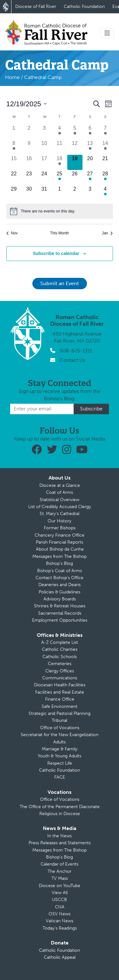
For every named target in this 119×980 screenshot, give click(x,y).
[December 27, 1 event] (90, 178)
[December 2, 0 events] (29, 132)
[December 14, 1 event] (105, 147)
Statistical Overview (60, 500)
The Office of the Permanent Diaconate (60, 807)
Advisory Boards (60, 599)
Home (12, 77)
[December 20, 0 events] (90, 162)
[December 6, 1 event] (90, 132)
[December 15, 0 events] (14, 162)
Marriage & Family (60, 749)
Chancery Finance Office (60, 535)
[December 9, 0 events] (29, 147)
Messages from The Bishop (60, 556)
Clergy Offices (60, 671)
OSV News (60, 914)
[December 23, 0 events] (29, 178)
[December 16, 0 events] (29, 162)
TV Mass (60, 878)
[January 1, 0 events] (60, 193)
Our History (60, 521)
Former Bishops (60, 528)
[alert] (60, 211)
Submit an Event (60, 283)
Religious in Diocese (60, 814)
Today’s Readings (60, 928)
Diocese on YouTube (60, 886)
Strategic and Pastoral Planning (60, 713)
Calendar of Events (60, 864)
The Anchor (60, 871)
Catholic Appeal (60, 957)
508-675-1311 (76, 351)
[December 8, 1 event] (14, 147)
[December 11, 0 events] (60, 147)
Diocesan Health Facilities (60, 685)
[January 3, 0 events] (90, 193)
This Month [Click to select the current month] (60, 233)
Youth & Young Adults (60, 756)
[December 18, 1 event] (60, 162)
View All (60, 893)
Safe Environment (60, 706)
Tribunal (60, 720)
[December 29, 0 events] (14, 193)
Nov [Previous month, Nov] (12, 233)
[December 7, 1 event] (105, 132)
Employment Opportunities (60, 620)
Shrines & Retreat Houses (60, 606)
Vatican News (60, 921)
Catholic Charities (60, 649)
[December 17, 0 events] (44, 162)
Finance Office (60, 699)
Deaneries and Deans (60, 585)
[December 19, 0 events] (75, 162)
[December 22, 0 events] (14, 178)
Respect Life (60, 763)
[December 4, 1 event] (60, 132)
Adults (60, 742)
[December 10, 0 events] (44, 147)
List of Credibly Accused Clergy (60, 507)
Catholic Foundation (84, 7)
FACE (60, 777)
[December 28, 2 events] (105, 178)
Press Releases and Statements (60, 843)
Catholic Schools (60, 657)
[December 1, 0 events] (14, 132)
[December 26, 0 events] (75, 178)
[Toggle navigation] (107, 33)
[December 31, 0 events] (44, 193)
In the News (60, 836)
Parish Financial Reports (60, 542)
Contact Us (73, 360)
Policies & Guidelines (60, 592)
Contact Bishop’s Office (60, 578)
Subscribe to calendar (56, 253)
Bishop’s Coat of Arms (60, 571)
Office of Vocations (60, 728)
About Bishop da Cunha (60, 549)
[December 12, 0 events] (75, 147)
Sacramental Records (60, 613)
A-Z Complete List (60, 642)
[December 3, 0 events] (44, 132)
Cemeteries (60, 664)
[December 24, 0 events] (44, 178)
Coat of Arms (60, 492)
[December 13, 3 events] (90, 147)
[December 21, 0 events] (105, 162)
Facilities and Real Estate (60, 692)
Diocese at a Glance (60, 485)
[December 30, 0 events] (29, 193)
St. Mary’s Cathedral (60, 514)
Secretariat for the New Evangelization (60, 735)
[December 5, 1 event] (75, 132)
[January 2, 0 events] (75, 193)
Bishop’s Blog (60, 563)
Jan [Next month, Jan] (107, 233)
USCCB (60, 900)
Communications (60, 678)
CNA (60, 907)
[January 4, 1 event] (105, 193)
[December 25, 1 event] (60, 178)
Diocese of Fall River (36, 7)
